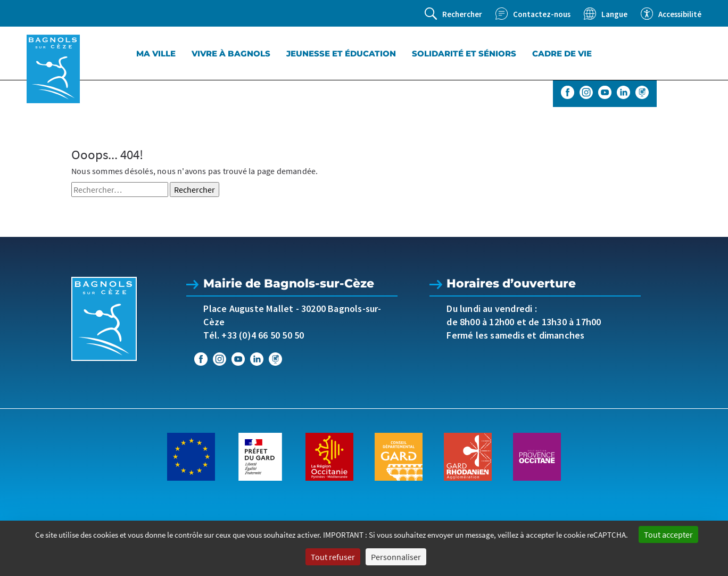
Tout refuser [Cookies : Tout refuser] (333, 557)
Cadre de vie (562, 54)
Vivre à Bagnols (231, 54)
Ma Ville (156, 54)
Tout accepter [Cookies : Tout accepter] (668, 534)
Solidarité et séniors (464, 54)
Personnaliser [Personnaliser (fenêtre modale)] (396, 557)
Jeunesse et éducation (341, 54)
